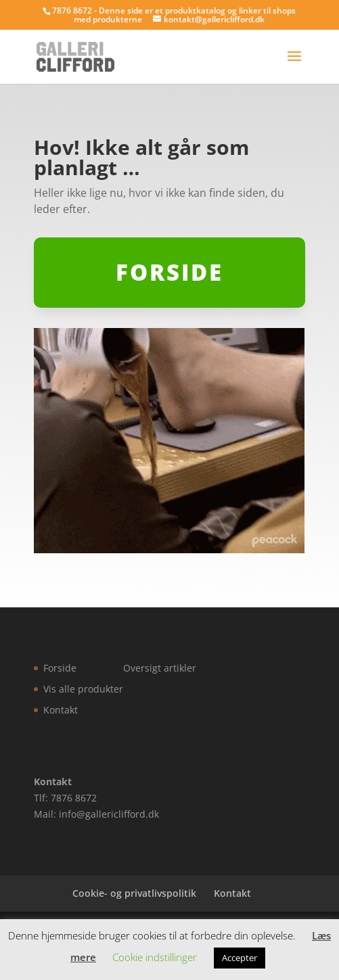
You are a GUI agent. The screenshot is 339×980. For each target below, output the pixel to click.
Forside (60, 668)
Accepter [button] (240, 958)
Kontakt (61, 710)
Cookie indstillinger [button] (155, 957)
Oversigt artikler (160, 668)
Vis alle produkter (83, 689)
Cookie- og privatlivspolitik (134, 893)
